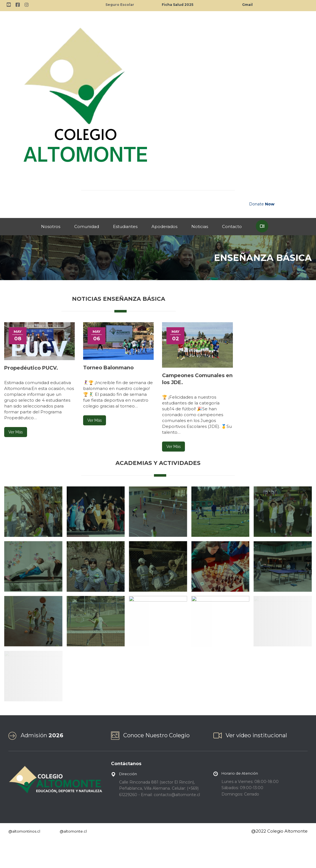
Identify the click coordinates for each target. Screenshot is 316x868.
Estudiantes (125, 226)
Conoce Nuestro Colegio (156, 735)
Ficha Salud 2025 (178, 5)
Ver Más (16, 432)
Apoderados (164, 226)
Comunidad (87, 226)
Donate (262, 204)
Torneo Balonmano (108, 368)
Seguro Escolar (120, 5)
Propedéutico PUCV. (31, 368)
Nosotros (51, 226)
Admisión (42, 735)
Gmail (247, 5)
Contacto (232, 226)
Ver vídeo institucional (256, 735)
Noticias (200, 226)
